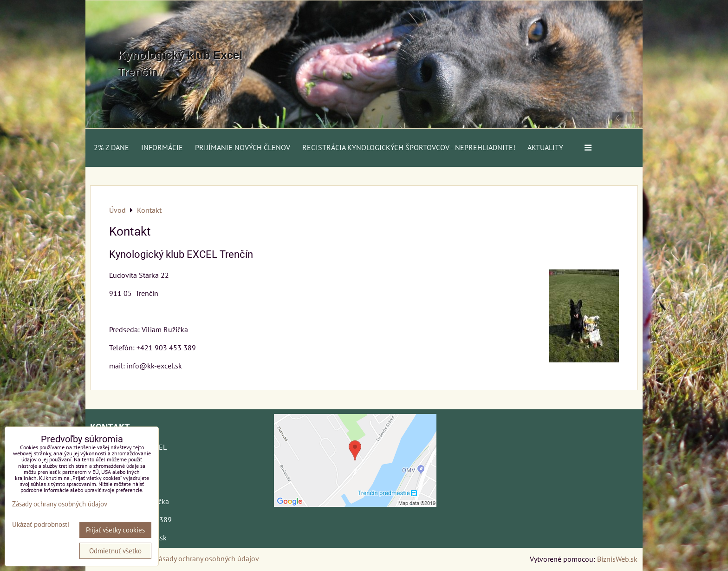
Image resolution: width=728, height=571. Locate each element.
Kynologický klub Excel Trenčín (180, 63)
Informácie (162, 147)
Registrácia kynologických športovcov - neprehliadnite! (409, 147)
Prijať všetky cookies (115, 530)
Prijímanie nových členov (243, 147)
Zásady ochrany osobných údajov (207, 558)
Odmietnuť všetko (115, 551)
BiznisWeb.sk (617, 559)
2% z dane (111, 147)
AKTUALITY (545, 147)
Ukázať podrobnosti (41, 525)
